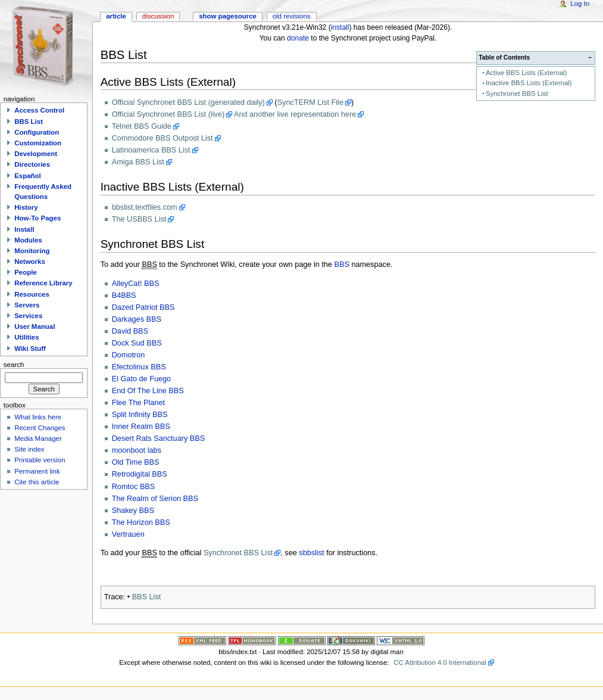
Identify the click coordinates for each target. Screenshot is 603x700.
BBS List (147, 597)
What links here (38, 417)
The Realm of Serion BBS (155, 499)
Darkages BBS (137, 319)
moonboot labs (137, 450)
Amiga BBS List (138, 162)
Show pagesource (228, 16)
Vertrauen (128, 534)
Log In (580, 4)
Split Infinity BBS (140, 415)
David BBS (130, 331)
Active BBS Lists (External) (526, 73)
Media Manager (38, 438)
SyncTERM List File (310, 102)
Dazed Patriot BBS (143, 307)
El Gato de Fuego (141, 379)
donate (298, 38)
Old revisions (292, 16)
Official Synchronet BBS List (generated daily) (188, 102)
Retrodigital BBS (140, 474)
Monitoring (32, 251)
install (340, 27)
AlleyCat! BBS (136, 284)
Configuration (37, 132)
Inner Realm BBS (141, 427)
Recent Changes (40, 428)
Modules (28, 240)
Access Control (39, 110)
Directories (32, 164)
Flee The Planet (138, 403)
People (26, 272)
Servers (27, 305)
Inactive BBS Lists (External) (529, 83)
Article (116, 16)
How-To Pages (38, 218)
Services (28, 316)
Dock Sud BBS (137, 343)
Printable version (40, 460)
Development (36, 154)
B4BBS (124, 295)
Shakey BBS (133, 511)
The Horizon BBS (141, 522)
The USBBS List (139, 219)
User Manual (35, 326)
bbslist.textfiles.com (145, 207)
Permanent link (37, 471)
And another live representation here (295, 114)
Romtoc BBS (134, 487)
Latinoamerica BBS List (151, 150)
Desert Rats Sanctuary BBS (159, 438)
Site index (29, 449)
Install (24, 229)
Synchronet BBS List (517, 94)
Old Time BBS (136, 462)
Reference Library (43, 283)
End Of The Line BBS (148, 391)
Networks (30, 262)
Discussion (158, 16)
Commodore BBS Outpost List (163, 138)
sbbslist (311, 553)
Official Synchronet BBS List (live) (168, 114)
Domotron (129, 355)
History (26, 207)
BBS (341, 265)
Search (14, 365)
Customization (38, 143)
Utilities (26, 337)
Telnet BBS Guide (142, 126)
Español (28, 176)
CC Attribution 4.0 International (440, 662)
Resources (32, 294)
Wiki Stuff (30, 349)
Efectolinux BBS (139, 367)
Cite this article (37, 482)
